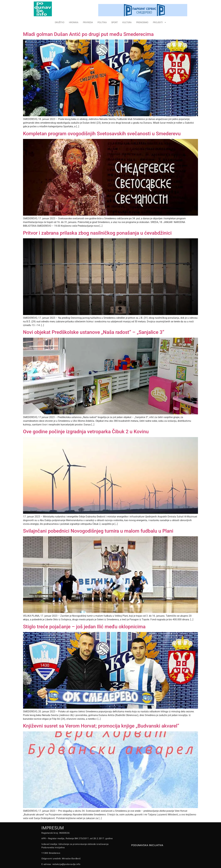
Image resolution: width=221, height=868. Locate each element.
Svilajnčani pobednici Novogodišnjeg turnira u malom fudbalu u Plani (98, 531)
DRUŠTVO (60, 22)
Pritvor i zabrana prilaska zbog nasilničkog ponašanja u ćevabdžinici (97, 233)
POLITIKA (102, 22)
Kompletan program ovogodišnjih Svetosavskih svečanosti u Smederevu (102, 134)
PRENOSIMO (142, 22)
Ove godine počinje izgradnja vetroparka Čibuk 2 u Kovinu (86, 432)
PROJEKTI (160, 22)
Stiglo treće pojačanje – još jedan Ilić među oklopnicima (84, 627)
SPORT (114, 22)
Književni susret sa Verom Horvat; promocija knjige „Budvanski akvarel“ (101, 726)
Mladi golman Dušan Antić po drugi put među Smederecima (88, 34)
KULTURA (127, 22)
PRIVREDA (88, 22)
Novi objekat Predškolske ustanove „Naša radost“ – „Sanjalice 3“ (94, 332)
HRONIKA (74, 22)
